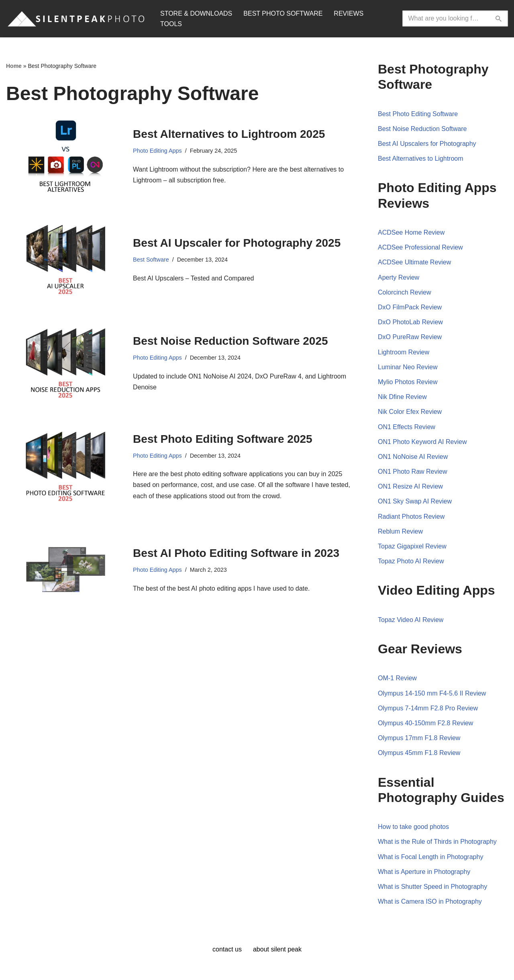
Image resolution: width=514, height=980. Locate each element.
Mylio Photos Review (408, 382)
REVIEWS (349, 13)
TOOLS (171, 24)
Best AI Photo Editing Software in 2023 (236, 553)
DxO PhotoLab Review (410, 322)
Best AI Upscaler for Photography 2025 (237, 243)
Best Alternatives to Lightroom (421, 159)
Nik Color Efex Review (410, 412)
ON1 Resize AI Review (410, 486)
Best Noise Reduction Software (422, 129)
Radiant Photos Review (411, 517)
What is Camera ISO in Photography (430, 901)
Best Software (151, 260)
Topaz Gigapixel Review (412, 546)
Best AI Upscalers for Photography (427, 144)
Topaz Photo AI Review (411, 561)
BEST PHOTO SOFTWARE (283, 13)
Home (14, 66)
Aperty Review (399, 277)
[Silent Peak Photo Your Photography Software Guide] (76, 19)
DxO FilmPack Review (410, 307)
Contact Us (227, 949)
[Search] (446, 18)
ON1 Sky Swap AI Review (415, 501)
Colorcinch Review (405, 292)
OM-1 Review (397, 678)
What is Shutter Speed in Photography (432, 887)
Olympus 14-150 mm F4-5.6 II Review (432, 693)
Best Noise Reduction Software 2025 (230, 341)
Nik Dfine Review (402, 397)
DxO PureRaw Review (410, 337)
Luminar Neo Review (408, 367)
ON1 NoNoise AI (402, 457)
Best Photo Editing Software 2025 (223, 439)
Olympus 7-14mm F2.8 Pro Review (428, 708)
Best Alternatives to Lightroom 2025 (229, 134)
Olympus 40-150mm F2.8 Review (425, 723)
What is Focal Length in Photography (430, 857)
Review (437, 457)
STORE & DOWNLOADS (196, 13)
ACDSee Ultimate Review (414, 262)
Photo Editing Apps (157, 151)
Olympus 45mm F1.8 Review (419, 753)
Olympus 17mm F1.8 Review (419, 738)
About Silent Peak (277, 949)
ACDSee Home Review (411, 232)
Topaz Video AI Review (411, 620)
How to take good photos (413, 827)
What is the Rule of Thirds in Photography (437, 842)
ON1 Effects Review (407, 427)
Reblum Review (400, 531)
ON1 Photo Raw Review (413, 472)
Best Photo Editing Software (418, 114)
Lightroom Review (404, 352)
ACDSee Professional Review (420, 247)
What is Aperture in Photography (424, 872)
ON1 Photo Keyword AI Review (422, 442)
